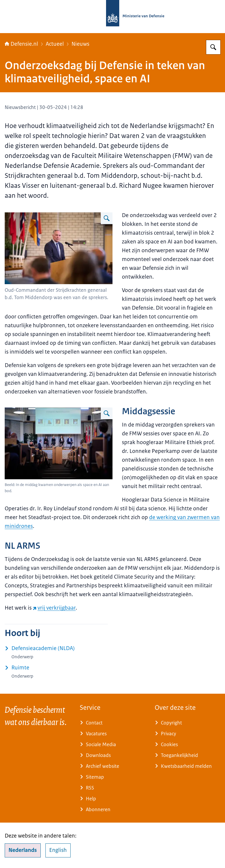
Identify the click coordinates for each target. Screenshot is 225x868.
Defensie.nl (21, 44)
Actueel (55, 44)
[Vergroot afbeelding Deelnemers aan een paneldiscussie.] (107, 413)
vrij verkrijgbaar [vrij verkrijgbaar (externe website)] (54, 608)
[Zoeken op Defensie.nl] (213, 47)
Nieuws (80, 44)
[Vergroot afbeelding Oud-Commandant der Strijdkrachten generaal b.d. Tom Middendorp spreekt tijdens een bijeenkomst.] (107, 218)
